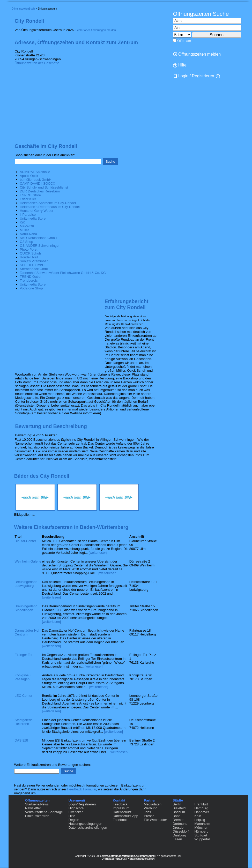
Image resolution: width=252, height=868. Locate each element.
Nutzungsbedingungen (85, 824)
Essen (177, 839)
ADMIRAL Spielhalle (35, 172)
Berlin (177, 804)
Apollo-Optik (29, 176)
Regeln (74, 820)
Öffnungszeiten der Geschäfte (37, 63)
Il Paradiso (28, 215)
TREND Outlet (31, 277)
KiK (23, 222)
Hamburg (201, 808)
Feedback (120, 804)
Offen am (184, 41)
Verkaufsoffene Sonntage (44, 812)
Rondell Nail (29, 257)
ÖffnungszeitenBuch (23, 9)
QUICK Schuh (31, 253)
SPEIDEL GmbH (32, 265)
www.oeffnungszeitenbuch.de (120, 856)
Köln (198, 816)
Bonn (176, 816)
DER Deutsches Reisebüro (40, 191)
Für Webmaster (155, 820)
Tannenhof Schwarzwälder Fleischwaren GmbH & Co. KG (63, 273)
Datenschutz (122, 812)
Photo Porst (29, 249)
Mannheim (202, 824)
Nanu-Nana (29, 234)
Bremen (179, 820)
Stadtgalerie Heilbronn (24, 722)
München (201, 828)
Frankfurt (201, 804)
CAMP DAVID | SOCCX (38, 184)
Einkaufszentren (37, 816)
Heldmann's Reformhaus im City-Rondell (50, 207)
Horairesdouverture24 (141, 859)
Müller (24, 230)
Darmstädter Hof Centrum (27, 632)
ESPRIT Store (30, 195)
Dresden (179, 828)
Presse (149, 816)
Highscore (76, 808)
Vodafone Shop (31, 288)
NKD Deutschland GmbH (39, 238)
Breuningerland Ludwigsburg (26, 584)
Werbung (151, 808)
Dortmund (180, 824)
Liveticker (76, 812)
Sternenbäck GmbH (35, 269)
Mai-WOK (27, 226)
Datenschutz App (125, 816)
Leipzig (200, 820)
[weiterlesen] (98, 553)
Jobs (147, 812)
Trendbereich (30, 280)
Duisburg (179, 835)
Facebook (120, 820)
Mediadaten (153, 804)
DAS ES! (21, 740)
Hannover (202, 812)
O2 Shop (27, 242)
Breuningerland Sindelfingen (26, 608)
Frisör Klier (28, 199)
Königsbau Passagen (23, 677)
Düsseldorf (181, 831)
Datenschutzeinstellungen (88, 828)
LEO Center (24, 696)
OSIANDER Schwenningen (40, 246)
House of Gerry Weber (37, 211)
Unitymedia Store (33, 218)
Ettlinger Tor (24, 655)
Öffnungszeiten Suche (201, 14)
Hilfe (72, 816)
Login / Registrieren (194, 76)
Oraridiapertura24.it (114, 859)
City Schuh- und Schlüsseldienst (44, 187)
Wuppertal (202, 839)
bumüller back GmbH (36, 180)
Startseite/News (37, 804)
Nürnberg (201, 831)
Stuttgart (201, 835)
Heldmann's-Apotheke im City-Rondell (48, 203)
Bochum (179, 812)
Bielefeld (179, 808)
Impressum (121, 808)
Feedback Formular (82, 789)
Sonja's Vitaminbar (34, 261)
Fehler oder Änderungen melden (96, 30)
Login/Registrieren (82, 804)
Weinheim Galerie (28, 561)
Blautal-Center (25, 541)
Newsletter (33, 808)
